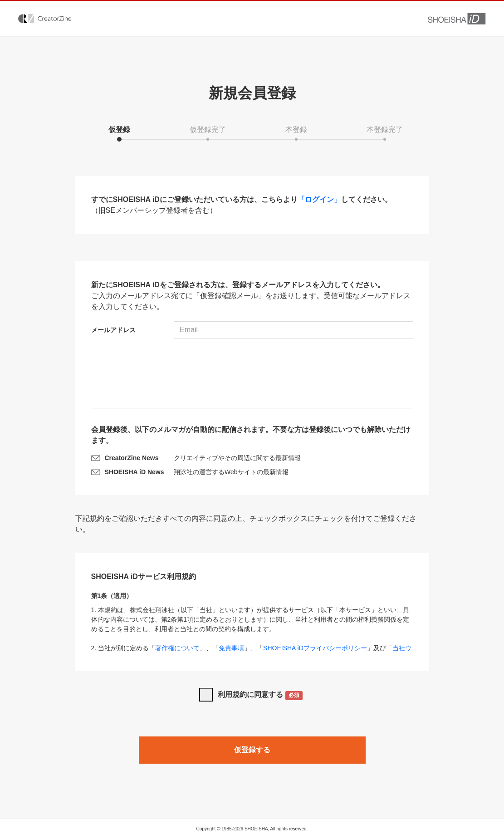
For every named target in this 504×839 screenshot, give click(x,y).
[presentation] (252, 374)
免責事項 (231, 648)
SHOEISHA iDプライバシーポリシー (315, 648)
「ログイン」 (319, 199)
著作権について (177, 648)
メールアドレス (113, 330)
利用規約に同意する (260, 695)
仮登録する (252, 750)
